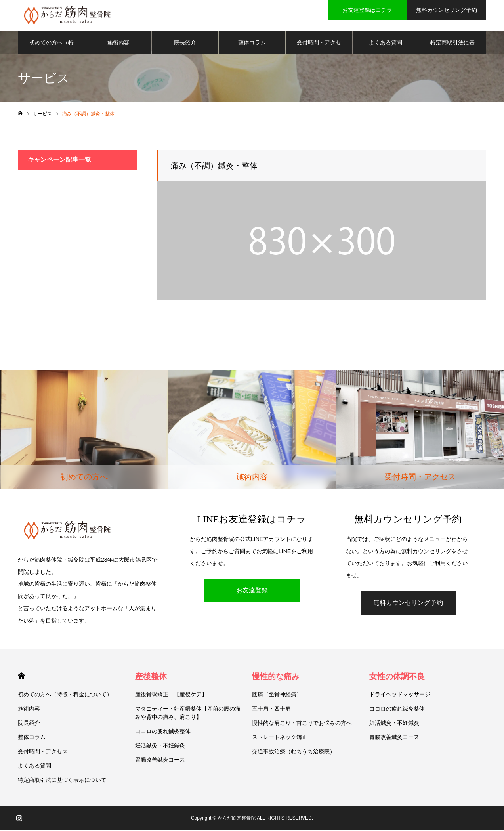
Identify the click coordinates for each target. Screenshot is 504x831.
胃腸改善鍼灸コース (160, 761)
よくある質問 (386, 44)
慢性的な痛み (276, 678)
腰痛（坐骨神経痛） (277, 695)
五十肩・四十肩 (271, 710)
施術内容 (118, 44)
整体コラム (252, 44)
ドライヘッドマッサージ (400, 695)
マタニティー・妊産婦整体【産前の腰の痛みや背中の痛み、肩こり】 (188, 714)
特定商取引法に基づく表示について (452, 48)
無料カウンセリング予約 (408, 604)
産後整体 (151, 678)
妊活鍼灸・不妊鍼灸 (160, 747)
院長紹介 (185, 44)
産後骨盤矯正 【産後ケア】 (171, 695)
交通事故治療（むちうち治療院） (294, 753)
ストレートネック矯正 (280, 738)
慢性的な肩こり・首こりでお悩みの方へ (302, 724)
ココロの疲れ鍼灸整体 (163, 732)
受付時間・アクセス (319, 48)
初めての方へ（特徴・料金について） (52, 48)
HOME (21, 677)
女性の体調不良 (397, 678)
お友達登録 (252, 591)
